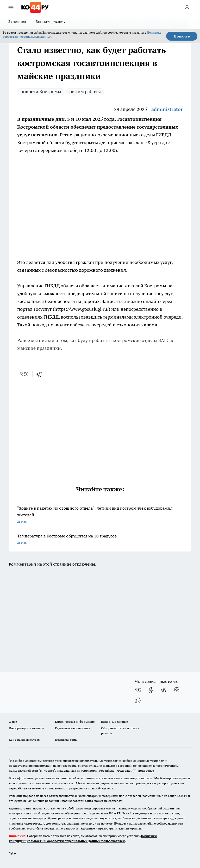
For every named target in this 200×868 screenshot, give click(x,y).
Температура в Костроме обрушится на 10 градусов (100, 540)
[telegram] (41, 374)
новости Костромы (41, 91)
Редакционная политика (73, 728)
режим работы (85, 91)
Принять (182, 36)
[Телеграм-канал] (164, 690)
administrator (167, 109)
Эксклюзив (17, 22)
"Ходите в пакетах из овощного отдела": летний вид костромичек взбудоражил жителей (100, 515)
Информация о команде (26, 728)
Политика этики (67, 740)
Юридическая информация (75, 722)
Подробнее (146, 771)
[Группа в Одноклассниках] (151, 690)
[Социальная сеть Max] (138, 700)
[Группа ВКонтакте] (138, 690)
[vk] (24, 374)
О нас (13, 722)
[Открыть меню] (11, 8)
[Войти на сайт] (187, 8)
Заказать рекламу (51, 22)
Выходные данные (114, 722)
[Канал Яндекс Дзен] (177, 690)
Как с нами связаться (24, 740)
